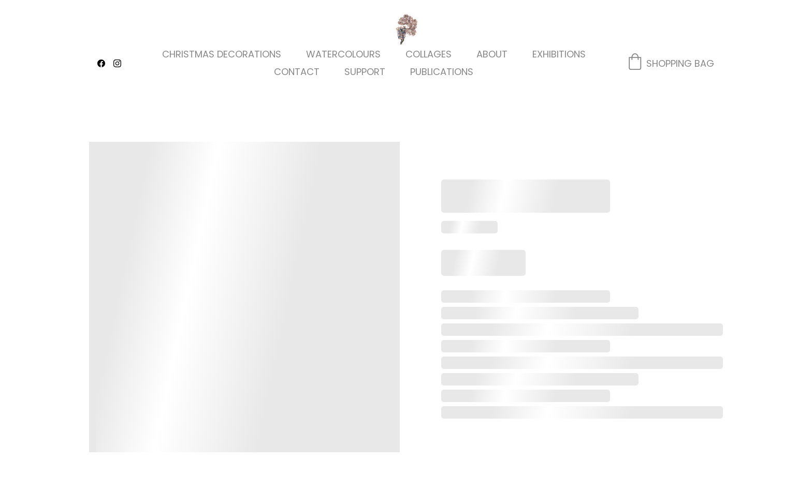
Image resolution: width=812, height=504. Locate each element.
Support (365, 72)
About (492, 54)
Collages (429, 54)
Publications (442, 72)
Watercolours (343, 54)
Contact (297, 72)
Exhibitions (559, 54)
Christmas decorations (222, 54)
